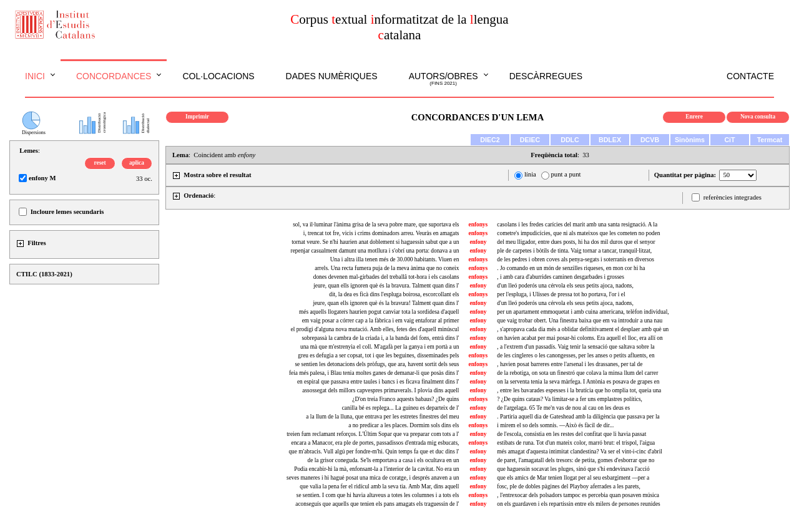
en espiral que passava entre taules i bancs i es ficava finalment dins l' (378, 382)
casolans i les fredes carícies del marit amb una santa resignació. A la (577, 225)
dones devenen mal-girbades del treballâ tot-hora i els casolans (386, 277)
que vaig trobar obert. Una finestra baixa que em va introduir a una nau (580, 321)
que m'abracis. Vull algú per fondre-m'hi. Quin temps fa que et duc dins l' (374, 452)
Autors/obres (444, 79)
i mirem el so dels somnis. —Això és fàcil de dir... (555, 425)
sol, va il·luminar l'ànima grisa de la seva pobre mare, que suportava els (376, 225)
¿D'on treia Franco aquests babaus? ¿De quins (405, 399)
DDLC (570, 140)
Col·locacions (218, 76)
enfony (478, 242)
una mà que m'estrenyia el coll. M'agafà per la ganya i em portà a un (380, 347)
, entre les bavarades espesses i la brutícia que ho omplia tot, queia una (579, 390)
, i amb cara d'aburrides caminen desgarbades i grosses (560, 277)
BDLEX (610, 140)
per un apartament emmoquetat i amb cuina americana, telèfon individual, (583, 312)
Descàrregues (546, 76)
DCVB (650, 140)
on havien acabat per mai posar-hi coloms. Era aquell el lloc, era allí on (580, 338)
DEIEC (530, 140)
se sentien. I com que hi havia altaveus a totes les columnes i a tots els (378, 495)
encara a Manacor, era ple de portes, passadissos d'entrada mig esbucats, (375, 443)
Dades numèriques (332, 76)
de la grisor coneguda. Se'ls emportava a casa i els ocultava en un (384, 460)
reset (100, 163)
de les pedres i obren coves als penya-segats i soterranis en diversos (576, 259)
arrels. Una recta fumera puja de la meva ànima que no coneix (387, 268)
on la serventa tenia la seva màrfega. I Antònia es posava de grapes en (578, 382)
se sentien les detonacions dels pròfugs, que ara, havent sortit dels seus (377, 364)
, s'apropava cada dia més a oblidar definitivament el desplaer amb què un (583, 329)
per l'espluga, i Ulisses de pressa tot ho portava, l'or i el (561, 294)
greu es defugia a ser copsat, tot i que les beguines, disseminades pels (378, 355)
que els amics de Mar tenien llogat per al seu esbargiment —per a (573, 478)
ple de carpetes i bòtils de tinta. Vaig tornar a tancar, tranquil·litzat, (574, 251)
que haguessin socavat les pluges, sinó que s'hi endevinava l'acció (573, 469)
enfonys (478, 225)
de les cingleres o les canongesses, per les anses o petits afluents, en (576, 355)
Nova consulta (758, 117)
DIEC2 (490, 140)
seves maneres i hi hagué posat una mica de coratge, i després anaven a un (373, 478)
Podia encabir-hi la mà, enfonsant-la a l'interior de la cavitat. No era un (376, 469)
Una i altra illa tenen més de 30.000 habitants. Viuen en (395, 259)
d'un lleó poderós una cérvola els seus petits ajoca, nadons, (565, 286)
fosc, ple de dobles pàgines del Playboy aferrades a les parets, (569, 486)
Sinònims (690, 140)
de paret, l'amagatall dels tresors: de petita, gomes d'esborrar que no (576, 460)
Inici (35, 76)
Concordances (114, 76)
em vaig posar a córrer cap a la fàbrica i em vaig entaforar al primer (381, 321)
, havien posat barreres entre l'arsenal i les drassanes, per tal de (570, 364)
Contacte (750, 76)
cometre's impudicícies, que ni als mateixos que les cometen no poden (578, 233)
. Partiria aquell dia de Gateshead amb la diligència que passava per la (578, 417)
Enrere (694, 117)
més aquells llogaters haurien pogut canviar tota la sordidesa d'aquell (379, 312)
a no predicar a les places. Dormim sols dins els (404, 425)
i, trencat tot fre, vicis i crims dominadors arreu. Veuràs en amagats (381, 233)
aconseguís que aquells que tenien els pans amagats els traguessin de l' (377, 504)
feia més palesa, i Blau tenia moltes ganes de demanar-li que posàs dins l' (374, 373)
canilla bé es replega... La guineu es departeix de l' (401, 408)
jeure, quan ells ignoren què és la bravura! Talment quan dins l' (386, 303)
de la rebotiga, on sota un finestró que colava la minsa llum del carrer (577, 373)
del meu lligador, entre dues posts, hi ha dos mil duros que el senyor (576, 242)
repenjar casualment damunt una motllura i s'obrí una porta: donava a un (375, 251)
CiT (729, 140)
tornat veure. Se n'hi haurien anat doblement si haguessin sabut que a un (375, 242)
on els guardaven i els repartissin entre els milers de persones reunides (578, 504)
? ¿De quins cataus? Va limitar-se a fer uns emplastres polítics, (570, 399)
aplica (137, 163)
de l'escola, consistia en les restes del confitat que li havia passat (571, 434)
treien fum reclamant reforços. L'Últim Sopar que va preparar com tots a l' (373, 434)
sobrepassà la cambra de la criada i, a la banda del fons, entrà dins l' (380, 338)
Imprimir (197, 117)
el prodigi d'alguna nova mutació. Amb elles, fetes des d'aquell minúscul (375, 329)
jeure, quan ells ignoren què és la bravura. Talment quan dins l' (386, 286)
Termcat (770, 140)
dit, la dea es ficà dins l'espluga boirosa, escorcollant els (394, 294)
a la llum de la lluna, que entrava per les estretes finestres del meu (382, 417)
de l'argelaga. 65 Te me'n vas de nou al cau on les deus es (563, 408)
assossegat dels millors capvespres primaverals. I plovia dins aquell (380, 390)
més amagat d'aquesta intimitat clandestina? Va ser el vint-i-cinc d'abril (580, 452)
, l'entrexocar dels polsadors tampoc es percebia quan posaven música (578, 495)
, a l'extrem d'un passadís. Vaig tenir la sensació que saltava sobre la (576, 347)
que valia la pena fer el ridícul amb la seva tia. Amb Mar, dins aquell (379, 486)
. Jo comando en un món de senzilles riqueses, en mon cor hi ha (571, 268)
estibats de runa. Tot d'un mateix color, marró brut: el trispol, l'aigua (576, 443)
